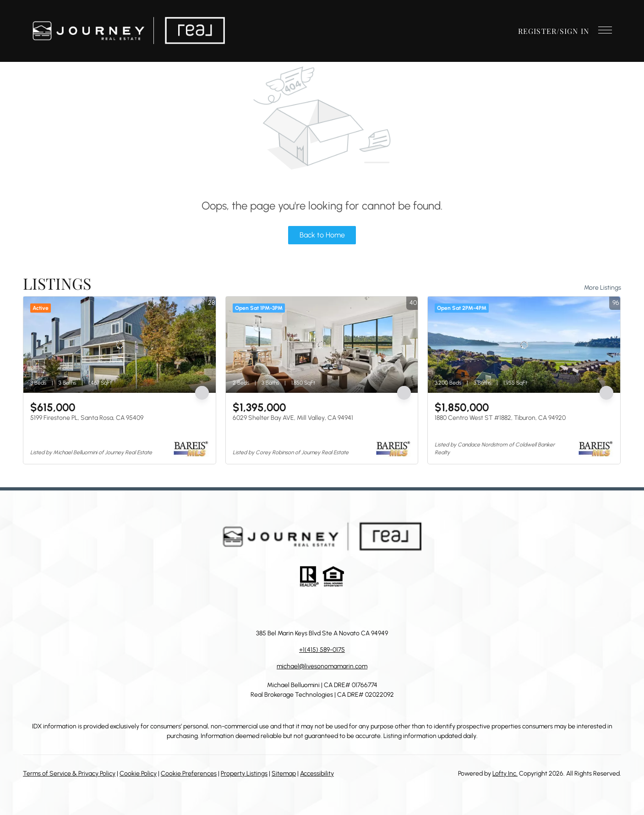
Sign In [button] (574, 31)
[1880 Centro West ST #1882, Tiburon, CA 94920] (524, 345)
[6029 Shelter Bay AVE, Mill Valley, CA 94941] (322, 345)
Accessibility (317, 774)
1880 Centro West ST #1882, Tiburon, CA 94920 (500, 418)
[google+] (368, 608)
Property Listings (244, 774)
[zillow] (313, 608)
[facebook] (276, 608)
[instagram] (331, 608)
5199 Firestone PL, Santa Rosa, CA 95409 (87, 418)
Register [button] (537, 31)
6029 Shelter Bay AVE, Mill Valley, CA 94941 (293, 418)
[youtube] (349, 608)
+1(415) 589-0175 (322, 650)
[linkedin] (295, 608)
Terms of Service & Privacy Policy (69, 774)
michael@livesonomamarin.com (322, 666)
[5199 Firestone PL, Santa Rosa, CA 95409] (120, 345)
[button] (128, 31)
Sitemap (284, 774)
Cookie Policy (138, 774)
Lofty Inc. (505, 774)
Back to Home (322, 235)
